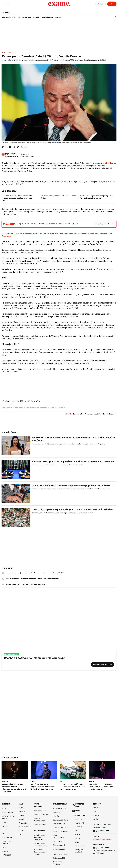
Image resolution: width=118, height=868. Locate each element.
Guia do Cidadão (8, 17)
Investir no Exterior (60, 828)
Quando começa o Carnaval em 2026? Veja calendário (25, 584)
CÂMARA (36, 17)
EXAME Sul (57, 812)
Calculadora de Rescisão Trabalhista (40, 837)
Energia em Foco (59, 824)
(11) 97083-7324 (102, 848)
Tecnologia (23, 823)
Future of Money (25, 827)
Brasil (6, 12)
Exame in (79, 819)
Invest (4, 847)
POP (20, 834)
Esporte (21, 815)
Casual (21, 808)
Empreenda (80, 846)
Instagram (97, 815)
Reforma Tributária (60, 831)
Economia (5, 830)
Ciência (21, 831)
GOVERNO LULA (47, 17)
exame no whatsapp (11, 654)
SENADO (58, 17)
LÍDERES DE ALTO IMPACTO (8, 817)
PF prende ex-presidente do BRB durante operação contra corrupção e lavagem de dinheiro (17, 198)
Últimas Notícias (7, 812)
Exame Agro (23, 819)
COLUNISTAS (6, 855)
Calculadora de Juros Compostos (40, 845)
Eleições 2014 (57, 408)
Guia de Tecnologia (41, 815)
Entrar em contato (100, 828)
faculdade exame (80, 805)
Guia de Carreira (40, 825)
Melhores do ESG (59, 858)
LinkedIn (96, 812)
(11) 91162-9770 (102, 831)
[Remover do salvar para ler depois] (25, 147)
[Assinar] (101, 4)
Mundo (21, 804)
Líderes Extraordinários (59, 836)
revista (79, 811)
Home (3, 52)
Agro (77, 842)
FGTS (66, 408)
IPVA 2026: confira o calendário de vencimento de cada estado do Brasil (32, 579)
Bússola (56, 816)
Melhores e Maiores (60, 854)
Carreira (5, 826)
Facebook (96, 819)
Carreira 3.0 (80, 823)
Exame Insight (7, 837)
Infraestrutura (24, 17)
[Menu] (3, 4)
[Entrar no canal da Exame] (103, 664)
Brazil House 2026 (60, 809)
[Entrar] (112, 4)
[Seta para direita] (113, 17)
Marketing (22, 812)
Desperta (79, 827)
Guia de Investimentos (39, 820)
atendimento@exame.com (103, 839)
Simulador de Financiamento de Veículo (41, 852)
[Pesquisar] (8, 4)
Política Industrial (60, 845)
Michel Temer (110, 163)
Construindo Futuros (61, 820)
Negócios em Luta (60, 841)
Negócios (5, 851)
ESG (3, 834)
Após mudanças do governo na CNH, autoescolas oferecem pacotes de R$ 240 (35, 573)
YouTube (96, 808)
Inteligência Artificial (6, 842)
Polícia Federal (43, 408)
